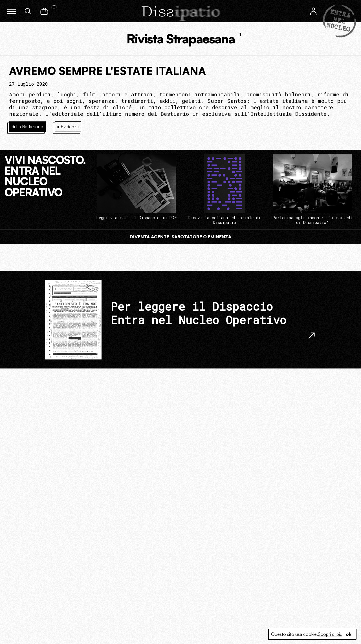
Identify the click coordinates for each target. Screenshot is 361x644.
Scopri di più (330, 634)
